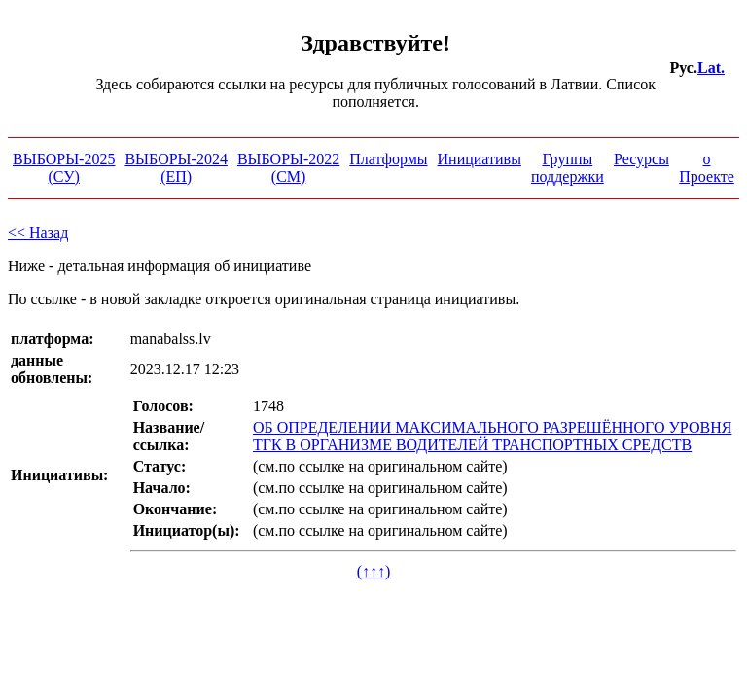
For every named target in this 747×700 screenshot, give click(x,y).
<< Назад (38, 233)
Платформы (388, 159)
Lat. (711, 68)
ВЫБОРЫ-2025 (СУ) (64, 168)
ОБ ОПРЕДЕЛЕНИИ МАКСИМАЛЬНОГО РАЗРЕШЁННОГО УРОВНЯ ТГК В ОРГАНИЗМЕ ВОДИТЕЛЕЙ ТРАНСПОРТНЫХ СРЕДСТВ (492, 436)
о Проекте (707, 168)
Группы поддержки (568, 168)
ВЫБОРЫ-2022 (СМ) (288, 168)
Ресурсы (641, 159)
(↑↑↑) (374, 571)
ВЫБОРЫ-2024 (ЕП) (176, 168)
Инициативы (480, 159)
